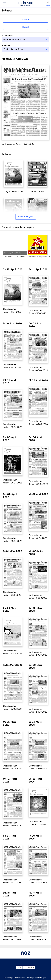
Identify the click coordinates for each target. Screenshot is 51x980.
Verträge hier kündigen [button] (36, 978)
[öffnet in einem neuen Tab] (14, 173)
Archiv (25, 20)
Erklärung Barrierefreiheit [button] (15, 978)
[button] (4, 4)
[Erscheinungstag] (25, 39)
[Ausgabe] (25, 49)
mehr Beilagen (26, 217)
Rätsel (26, 27)
